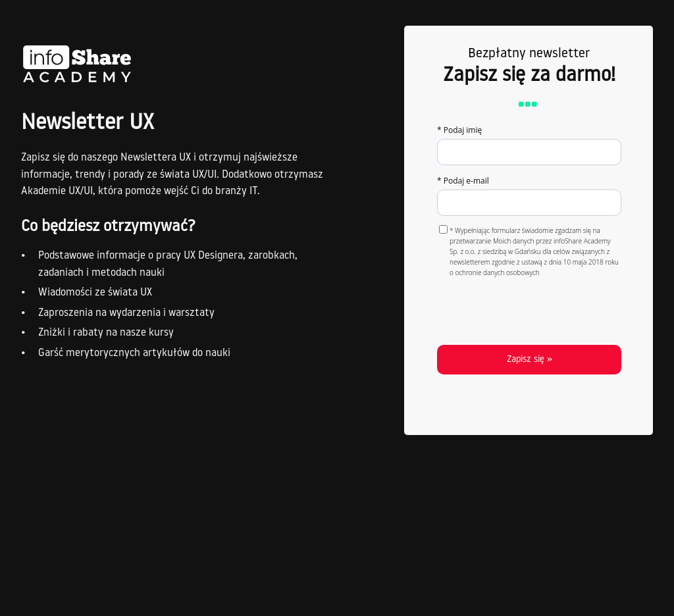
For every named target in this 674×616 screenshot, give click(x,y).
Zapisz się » (529, 360)
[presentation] (530, 308)
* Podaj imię (459, 130)
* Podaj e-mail (463, 181)
